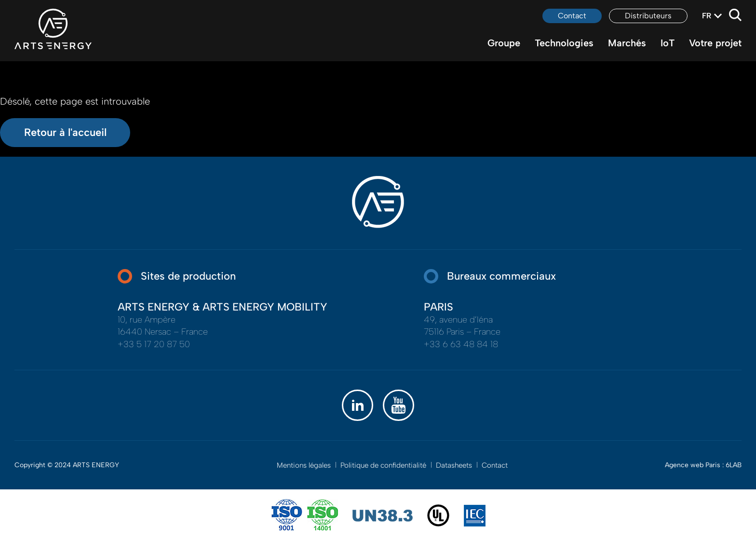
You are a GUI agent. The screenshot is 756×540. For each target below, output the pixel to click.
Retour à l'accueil (65, 132)
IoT (668, 43)
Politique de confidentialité (383, 465)
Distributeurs (648, 16)
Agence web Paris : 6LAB (703, 465)
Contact (572, 16)
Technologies (564, 43)
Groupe (504, 43)
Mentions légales (304, 465)
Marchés (627, 43)
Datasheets (454, 465)
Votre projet (715, 43)
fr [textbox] (707, 16)
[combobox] (707, 16)
